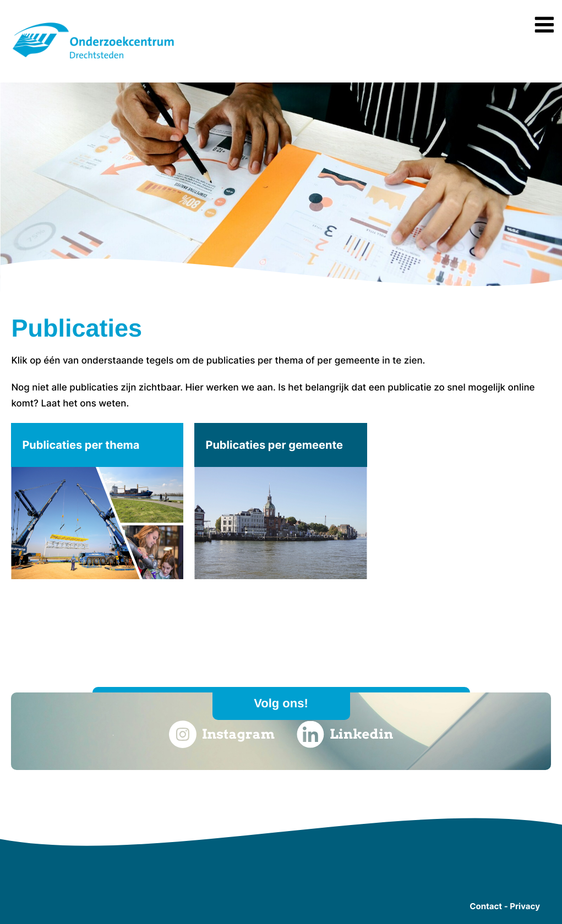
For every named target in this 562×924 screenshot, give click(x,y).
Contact (486, 906)
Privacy (525, 906)
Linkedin (345, 734)
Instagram (222, 734)
